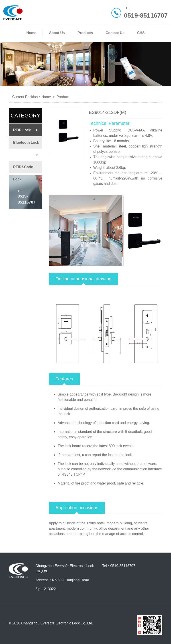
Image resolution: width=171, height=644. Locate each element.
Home (32, 33)
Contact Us (116, 33)
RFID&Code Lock (28, 175)
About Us (58, 33)
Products (86, 33)
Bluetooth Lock (28, 145)
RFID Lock (28, 130)
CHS (141, 33)
